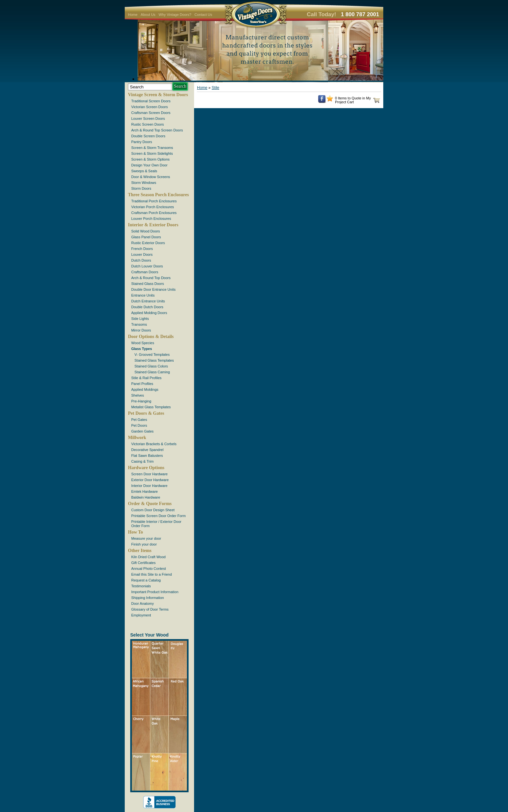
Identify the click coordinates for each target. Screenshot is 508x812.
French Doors (142, 249)
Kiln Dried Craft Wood (148, 557)
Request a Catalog (146, 580)
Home (133, 15)
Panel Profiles (142, 384)
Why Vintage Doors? (175, 15)
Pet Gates (139, 420)
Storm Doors (141, 188)
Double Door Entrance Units (153, 289)
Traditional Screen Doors (151, 101)
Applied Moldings (145, 389)
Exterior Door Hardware (150, 480)
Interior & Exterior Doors (153, 225)
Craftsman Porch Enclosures (154, 213)
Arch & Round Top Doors (151, 278)
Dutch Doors (141, 260)
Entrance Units (143, 295)
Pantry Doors (142, 142)
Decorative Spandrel (147, 450)
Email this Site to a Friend (151, 574)
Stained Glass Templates (154, 360)
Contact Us (203, 15)
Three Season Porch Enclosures (158, 195)
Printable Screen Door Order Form (158, 516)
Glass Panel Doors (146, 237)
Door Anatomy (143, 603)
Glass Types (142, 349)
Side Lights (140, 319)
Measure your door (146, 538)
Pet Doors (139, 425)
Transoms (139, 324)
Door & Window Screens (151, 177)
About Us (148, 15)
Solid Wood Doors (145, 231)
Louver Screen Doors (148, 118)
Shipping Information (148, 598)
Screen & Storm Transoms (152, 148)
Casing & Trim (142, 461)
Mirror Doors (141, 330)
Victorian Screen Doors (150, 107)
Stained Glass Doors (148, 284)
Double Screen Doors (148, 136)
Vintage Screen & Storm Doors (158, 95)
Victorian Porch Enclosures (153, 207)
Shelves (138, 395)
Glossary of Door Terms (150, 609)
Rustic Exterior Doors (148, 243)
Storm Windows (144, 183)
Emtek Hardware (144, 491)
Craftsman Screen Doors (151, 113)
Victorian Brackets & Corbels (154, 444)
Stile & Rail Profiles (146, 378)
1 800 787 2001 (360, 14)
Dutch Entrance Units (148, 301)
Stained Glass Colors (151, 366)
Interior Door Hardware (149, 486)
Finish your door (144, 544)
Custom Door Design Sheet (153, 510)
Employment (141, 615)
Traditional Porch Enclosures (154, 201)
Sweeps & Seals (144, 171)
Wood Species (143, 343)
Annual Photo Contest (149, 569)
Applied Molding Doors (149, 313)
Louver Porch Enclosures (151, 219)
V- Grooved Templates (152, 355)
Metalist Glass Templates (151, 407)
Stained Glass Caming (152, 372)
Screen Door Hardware (150, 474)
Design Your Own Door (149, 165)
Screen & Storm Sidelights (152, 153)
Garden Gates (142, 431)
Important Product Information (155, 592)
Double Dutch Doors (147, 307)
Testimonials (141, 586)
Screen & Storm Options (150, 159)
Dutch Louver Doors (147, 266)
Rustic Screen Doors (148, 124)
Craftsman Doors (145, 272)
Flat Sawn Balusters (147, 456)
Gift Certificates (143, 563)
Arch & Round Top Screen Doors (157, 130)
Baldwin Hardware (146, 497)
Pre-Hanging (141, 401)
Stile (215, 88)
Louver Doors (142, 254)
